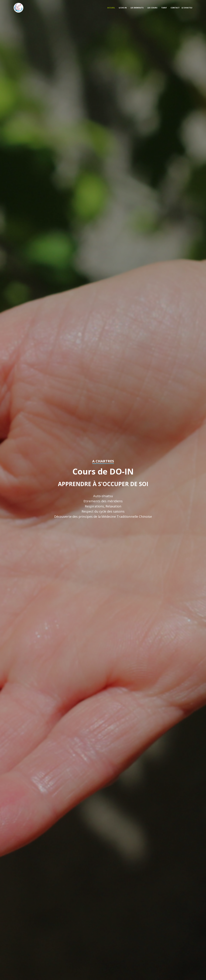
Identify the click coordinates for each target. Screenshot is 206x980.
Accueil (111, 8)
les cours (152, 8)
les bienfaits (137, 8)
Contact (175, 8)
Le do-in (123, 8)
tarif (164, 8)
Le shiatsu (187, 8)
